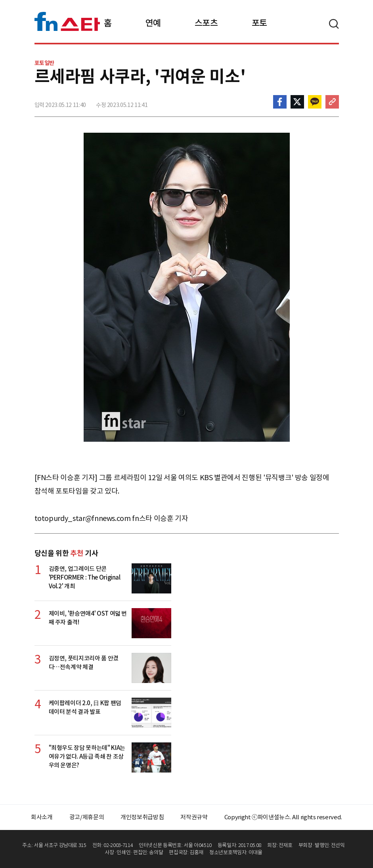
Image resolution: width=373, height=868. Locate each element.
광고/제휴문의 (87, 817)
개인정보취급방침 (142, 817)
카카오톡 (315, 102)
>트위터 (297, 102)
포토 (259, 23)
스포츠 (206, 23)
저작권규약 (194, 817)
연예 (153, 23)
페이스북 (280, 102)
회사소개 (42, 817)
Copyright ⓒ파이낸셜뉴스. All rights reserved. (283, 817)
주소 (332, 102)
